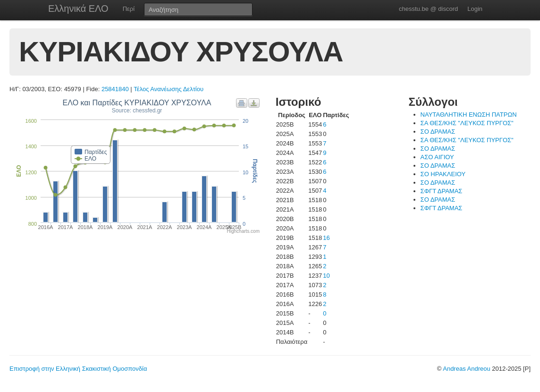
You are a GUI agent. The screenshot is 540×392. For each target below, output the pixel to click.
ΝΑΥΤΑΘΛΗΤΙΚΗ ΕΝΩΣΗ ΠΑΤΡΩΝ (469, 115)
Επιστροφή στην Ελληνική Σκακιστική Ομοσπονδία (78, 369)
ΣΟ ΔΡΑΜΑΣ (438, 132)
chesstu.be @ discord (428, 9)
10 (326, 276)
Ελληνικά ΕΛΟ (78, 9)
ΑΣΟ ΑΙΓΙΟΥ (437, 157)
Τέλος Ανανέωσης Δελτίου (169, 89)
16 (326, 238)
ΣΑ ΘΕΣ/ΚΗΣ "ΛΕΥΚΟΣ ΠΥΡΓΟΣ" (467, 123)
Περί (129, 9)
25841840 (115, 89)
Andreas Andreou (466, 369)
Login (475, 9)
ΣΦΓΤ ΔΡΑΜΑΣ (442, 191)
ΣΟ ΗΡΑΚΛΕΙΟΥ (443, 174)
